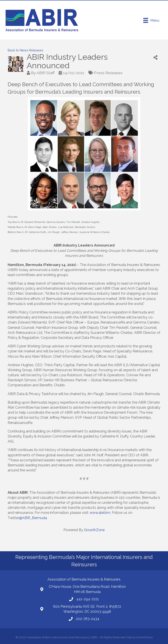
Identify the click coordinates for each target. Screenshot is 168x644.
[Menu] (151, 20)
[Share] (156, 58)
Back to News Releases (25, 50)
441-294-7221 (88, 599)
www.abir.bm (100, 513)
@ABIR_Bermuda (33, 518)
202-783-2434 (88, 619)
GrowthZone (94, 530)
